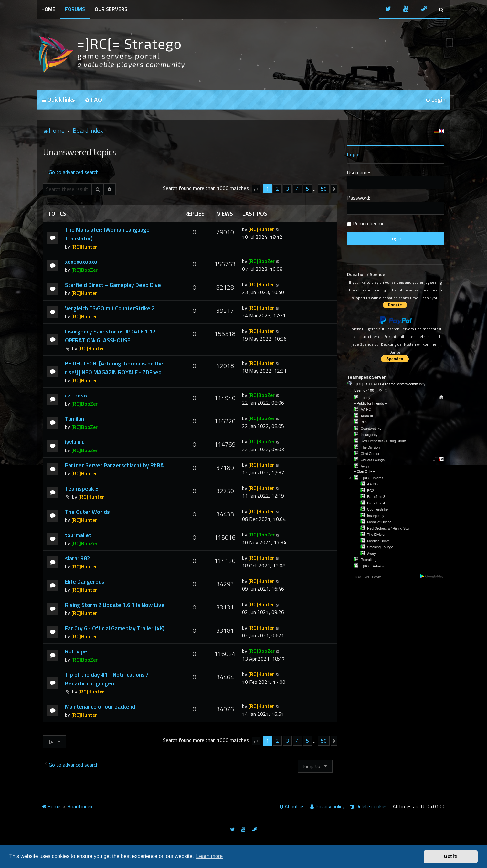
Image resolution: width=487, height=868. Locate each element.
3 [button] (287, 189)
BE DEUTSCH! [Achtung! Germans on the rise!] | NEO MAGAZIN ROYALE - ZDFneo (114, 368)
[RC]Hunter (84, 247)
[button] (256, 189)
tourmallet (78, 535)
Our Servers (111, 9)
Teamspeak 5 (82, 488)
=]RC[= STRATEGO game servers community (390, 384)
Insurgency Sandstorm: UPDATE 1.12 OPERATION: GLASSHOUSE (110, 336)
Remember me (369, 223)
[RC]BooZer (85, 270)
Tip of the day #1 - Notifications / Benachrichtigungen (107, 679)
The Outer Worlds (87, 512)
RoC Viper (77, 651)
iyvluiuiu (75, 442)
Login (353, 154)
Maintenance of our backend (100, 707)
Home (48, 9)
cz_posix (76, 395)
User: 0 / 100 (364, 391)
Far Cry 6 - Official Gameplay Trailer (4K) (115, 628)
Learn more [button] (209, 856)
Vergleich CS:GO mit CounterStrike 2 (110, 308)
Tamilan (74, 419)
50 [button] (324, 189)
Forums (75, 9)
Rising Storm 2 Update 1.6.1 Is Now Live (115, 605)
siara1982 (78, 558)
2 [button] (277, 189)
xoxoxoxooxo (81, 262)
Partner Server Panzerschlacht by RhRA (114, 465)
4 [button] (297, 189)
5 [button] (307, 189)
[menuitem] (93, 100)
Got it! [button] (451, 856)
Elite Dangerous (85, 582)
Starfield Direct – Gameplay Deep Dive (113, 285)
